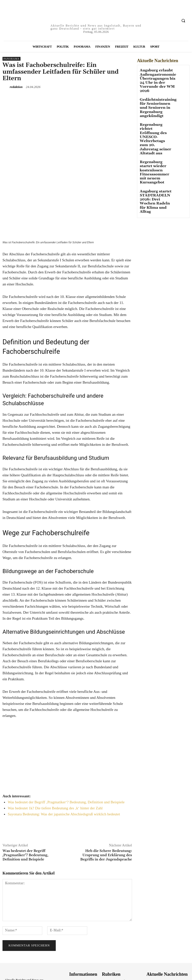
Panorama (11, 59)
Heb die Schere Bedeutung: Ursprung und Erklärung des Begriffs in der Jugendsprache (106, 800)
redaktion (16, 87)
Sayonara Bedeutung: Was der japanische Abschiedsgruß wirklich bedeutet (64, 759)
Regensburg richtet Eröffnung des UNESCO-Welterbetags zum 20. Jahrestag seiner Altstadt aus (155, 126)
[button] (183, 21)
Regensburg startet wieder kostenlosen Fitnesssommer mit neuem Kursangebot (155, 147)
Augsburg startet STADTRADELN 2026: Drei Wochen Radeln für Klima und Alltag (155, 168)
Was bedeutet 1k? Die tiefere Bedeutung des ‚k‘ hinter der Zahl (55, 753)
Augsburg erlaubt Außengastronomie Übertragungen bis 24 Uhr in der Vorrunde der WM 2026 (154, 79)
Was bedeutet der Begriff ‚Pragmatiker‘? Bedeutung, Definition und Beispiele (66, 747)
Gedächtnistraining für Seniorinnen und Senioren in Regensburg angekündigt (156, 102)
